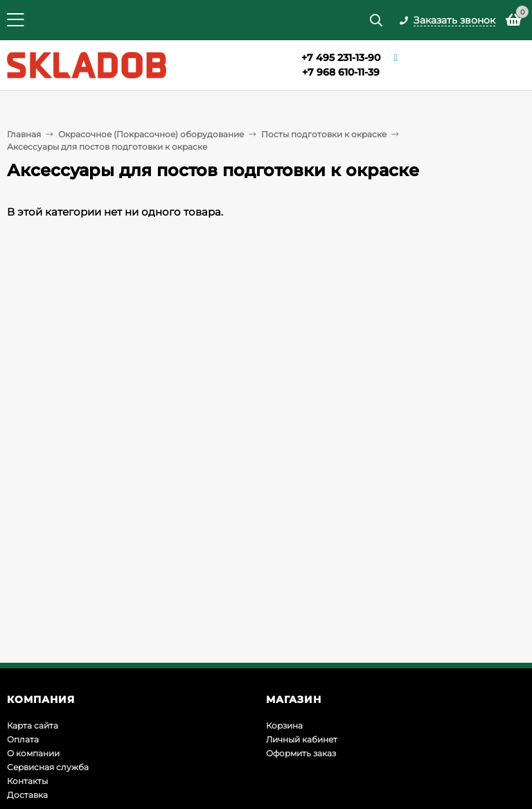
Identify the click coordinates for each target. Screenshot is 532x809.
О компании (33, 753)
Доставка (27, 795)
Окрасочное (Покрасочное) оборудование (151, 134)
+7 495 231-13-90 (341, 58)
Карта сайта (33, 725)
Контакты (27, 781)
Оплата (23, 739)
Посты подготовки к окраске (324, 134)
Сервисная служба (48, 767)
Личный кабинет (302, 739)
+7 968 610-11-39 (341, 72)
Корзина (284, 725)
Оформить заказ (301, 753)
